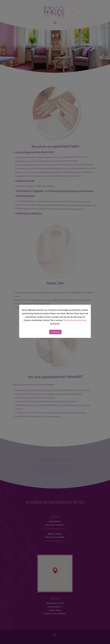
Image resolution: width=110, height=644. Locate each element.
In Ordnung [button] (55, 332)
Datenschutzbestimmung (75, 320)
